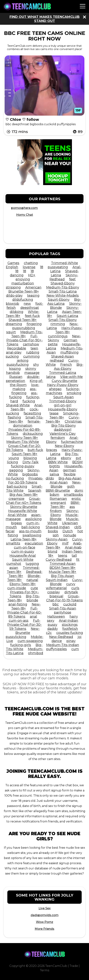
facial (10, 531)
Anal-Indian (69, 621)
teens (63, 556)
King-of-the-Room (27, 383)
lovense (29, 267)
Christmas (73, 421)
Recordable (17, 348)
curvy (71, 584)
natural (32, 580)
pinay (71, 641)
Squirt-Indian (57, 580)
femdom (58, 438)
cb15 (78, 527)
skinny (31, 369)
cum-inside (17, 588)
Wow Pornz (45, 922)
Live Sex (45, 908)
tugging (32, 564)
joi (80, 637)
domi (79, 491)
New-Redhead (61, 637)
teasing (33, 296)
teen (34, 348)
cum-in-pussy (23, 552)
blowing (30, 458)
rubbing (33, 352)
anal (33, 617)
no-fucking (15, 478)
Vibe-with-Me (71, 377)
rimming (58, 324)
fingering (34, 324)
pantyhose (63, 612)
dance (57, 641)
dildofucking (23, 300)
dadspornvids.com (45, 915)
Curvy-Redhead (59, 560)
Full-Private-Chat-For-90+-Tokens (25, 340)
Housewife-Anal (23, 556)
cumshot (14, 564)
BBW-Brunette (58, 491)
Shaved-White (18, 405)
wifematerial (56, 588)
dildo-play (14, 296)
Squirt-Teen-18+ (25, 454)
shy (36, 365)
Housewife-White (23, 511)
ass (72, 507)
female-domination (27, 424)
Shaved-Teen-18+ (23, 320)
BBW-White (58, 462)
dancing (17, 275)
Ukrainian (70, 523)
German (70, 340)
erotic (76, 499)
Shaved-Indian (58, 527)
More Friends (44, 929)
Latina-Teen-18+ (24, 539)
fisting (13, 535)
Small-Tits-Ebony (63, 320)
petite (53, 344)
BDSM (77, 462)
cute (34, 588)
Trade (74, 966)
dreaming (14, 324)
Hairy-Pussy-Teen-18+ (69, 330)
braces (52, 450)
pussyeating (58, 267)
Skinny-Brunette (24, 507)
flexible (70, 474)
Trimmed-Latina (63, 373)
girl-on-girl (63, 405)
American (33, 287)
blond (52, 552)
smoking (74, 393)
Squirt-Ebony (59, 300)
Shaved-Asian (63, 356)
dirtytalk (71, 592)
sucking (12, 356)
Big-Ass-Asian (70, 478)
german (70, 470)
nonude (70, 535)
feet (72, 279)
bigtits (55, 466)
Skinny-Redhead (64, 277)
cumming (31, 356)
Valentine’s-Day (63, 434)
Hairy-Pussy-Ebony (63, 385)
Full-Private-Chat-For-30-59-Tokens (24, 625)
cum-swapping (30, 641)
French (66, 365)
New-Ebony (65, 446)
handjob (13, 373)
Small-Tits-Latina (63, 291)
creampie (17, 499)
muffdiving (69, 352)
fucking (29, 401)
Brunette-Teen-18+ (24, 291)
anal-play (14, 352)
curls (75, 588)
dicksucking (33, 434)
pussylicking (16, 637)
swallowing (32, 535)
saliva (54, 474)
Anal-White (17, 515)
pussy (52, 625)
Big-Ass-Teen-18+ (24, 495)
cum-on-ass (19, 621)
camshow (31, 344)
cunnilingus (58, 336)
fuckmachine (72, 442)
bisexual (56, 596)
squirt (11, 332)
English (12, 267)
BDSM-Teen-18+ (63, 568)
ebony (66, 458)
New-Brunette (28, 631)
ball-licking (31, 527)
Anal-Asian (59, 482)
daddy (53, 629)
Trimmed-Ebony (63, 401)
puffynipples (57, 649)
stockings (70, 625)
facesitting (32, 413)
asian (14, 568)
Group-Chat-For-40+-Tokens (24, 501)
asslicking (33, 519)
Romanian (58, 499)
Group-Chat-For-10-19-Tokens (65, 598)
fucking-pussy (23, 466)
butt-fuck (35, 450)
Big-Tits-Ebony (64, 426)
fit (78, 560)
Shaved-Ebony (63, 283)
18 (42, 267)
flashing (14, 417)
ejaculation (34, 543)
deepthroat (30, 308)
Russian (16, 377)
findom (56, 511)
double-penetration (23, 379)
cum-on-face (25, 547)
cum (75, 649)
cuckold (70, 604)
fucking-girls (21, 645)
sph (56, 535)
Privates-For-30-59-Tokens (26, 480)
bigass (17, 523)
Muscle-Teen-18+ (63, 572)
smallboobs (73, 495)
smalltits (13, 543)
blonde (32, 600)
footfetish (70, 629)
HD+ (32, 275)
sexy (51, 621)
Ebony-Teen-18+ (23, 584)
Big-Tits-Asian (63, 576)
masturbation (23, 283)
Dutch (68, 531)
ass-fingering (24, 391)
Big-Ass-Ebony (69, 367)
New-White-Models (63, 296)
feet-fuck (32, 316)
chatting (31, 263)
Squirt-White (23, 560)
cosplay (54, 592)
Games (13, 263)
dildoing (17, 312)
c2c (49, 633)
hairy (74, 617)
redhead (57, 361)
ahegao (55, 389)
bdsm (55, 495)
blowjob (12, 304)
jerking (23, 361)
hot (80, 531)
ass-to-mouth (30, 531)
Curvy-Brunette (65, 381)
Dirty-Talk (31, 462)
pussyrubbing (24, 328)
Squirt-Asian (64, 397)
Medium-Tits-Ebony (63, 287)
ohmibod (36, 653)
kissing (15, 369)
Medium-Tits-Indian (63, 645)
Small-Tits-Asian (63, 608)
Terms (45, 970)
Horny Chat (25, 215)
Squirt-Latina (67, 316)
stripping (13, 287)
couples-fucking (70, 633)
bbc (56, 604)
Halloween (56, 617)
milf (65, 543)
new (27, 304)
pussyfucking (18, 365)
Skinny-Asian (57, 539)
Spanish (35, 491)
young (14, 458)
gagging (16, 470)
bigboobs (30, 474)
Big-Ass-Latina (64, 302)
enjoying (23, 279)
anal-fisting (18, 604)
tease (54, 413)
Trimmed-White (65, 263)
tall (74, 556)
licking (12, 462)
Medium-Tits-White (23, 442)
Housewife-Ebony (63, 409)
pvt (78, 458)
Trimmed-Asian (63, 564)
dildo (50, 478)
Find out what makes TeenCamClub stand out (45, 19)
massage (32, 373)
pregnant (58, 503)
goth (71, 486)
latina (51, 377)
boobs (53, 531)
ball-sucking (17, 486)
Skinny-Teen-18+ (24, 438)
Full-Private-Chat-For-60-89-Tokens (24, 612)
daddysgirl (63, 430)
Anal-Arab (73, 547)
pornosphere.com (24, 208)
